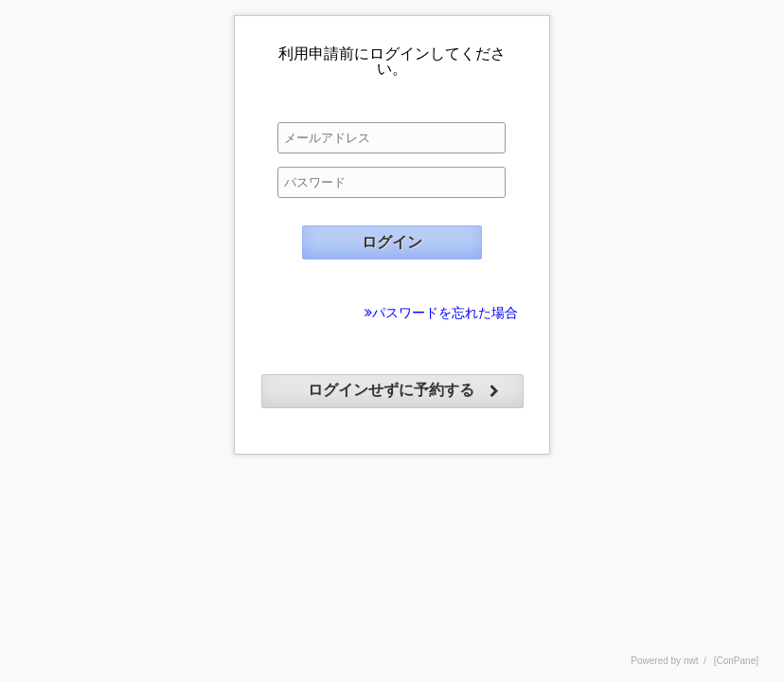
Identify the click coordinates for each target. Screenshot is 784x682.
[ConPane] (736, 661)
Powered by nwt (664, 661)
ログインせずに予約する (391, 390)
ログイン (392, 242)
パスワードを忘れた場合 (445, 313)
